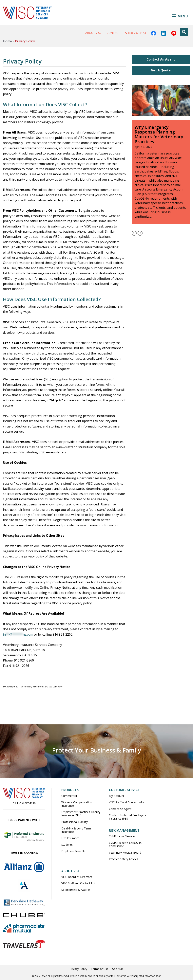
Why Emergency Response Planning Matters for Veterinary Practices (159, 134)
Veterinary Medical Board (125, 853)
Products (70, 790)
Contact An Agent (161, 59)
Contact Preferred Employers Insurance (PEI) (127, 817)
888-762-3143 (135, 33)
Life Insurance (70, 838)
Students (67, 845)
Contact (113, 33)
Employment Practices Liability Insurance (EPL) (81, 814)
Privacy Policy (78, 969)
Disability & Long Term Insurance (76, 830)
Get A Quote (161, 70)
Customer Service (124, 790)
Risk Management (124, 830)
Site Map (118, 969)
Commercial (69, 796)
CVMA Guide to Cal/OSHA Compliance (125, 844)
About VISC (93, 33)
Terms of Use (100, 969)
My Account (116, 796)
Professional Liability (75, 822)
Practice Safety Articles (124, 859)
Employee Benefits (73, 851)
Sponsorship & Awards (76, 890)
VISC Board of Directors (77, 877)
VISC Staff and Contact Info (126, 802)
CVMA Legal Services (122, 836)
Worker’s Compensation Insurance (77, 804)
